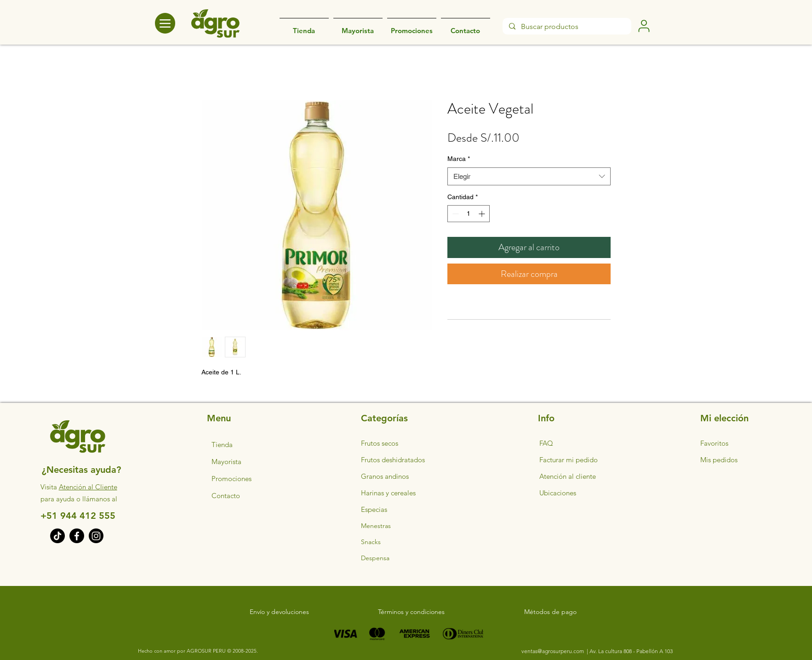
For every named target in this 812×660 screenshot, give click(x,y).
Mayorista (226, 462)
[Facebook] (77, 536)
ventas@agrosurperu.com (553, 651)
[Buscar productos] (566, 27)
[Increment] (483, 214)
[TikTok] (57, 536)
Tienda (222, 445)
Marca (459, 159)
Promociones (232, 479)
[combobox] (529, 176)
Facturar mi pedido (569, 460)
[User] (644, 26)
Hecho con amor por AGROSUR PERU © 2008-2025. (198, 651)
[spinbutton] (469, 214)
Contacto (226, 496)
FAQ (546, 443)
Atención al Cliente (88, 487)
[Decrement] (455, 214)
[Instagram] (96, 536)
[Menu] (165, 23)
